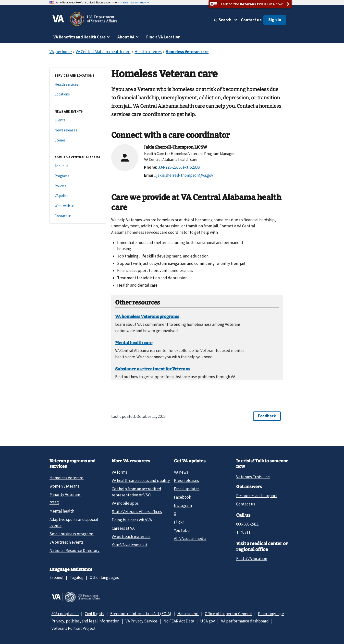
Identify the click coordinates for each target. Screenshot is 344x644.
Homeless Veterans (67, 478)
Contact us (251, 20)
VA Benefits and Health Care (80, 37)
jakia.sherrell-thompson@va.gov (185, 175)
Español (56, 577)
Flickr (179, 522)
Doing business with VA (132, 520)
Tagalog (77, 577)
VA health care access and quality (141, 480)
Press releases (186, 480)
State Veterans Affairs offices (137, 512)
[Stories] (78, 140)
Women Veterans (64, 486)
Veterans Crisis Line (253, 477)
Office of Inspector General (228, 614)
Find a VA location (252, 559)
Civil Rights (94, 614)
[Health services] (78, 85)
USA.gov (208, 621)
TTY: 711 (243, 532)
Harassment (188, 614)
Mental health (62, 511)
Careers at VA (123, 528)
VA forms (119, 472)
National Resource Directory (74, 550)
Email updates (187, 489)
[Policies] (78, 186)
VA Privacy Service (141, 621)
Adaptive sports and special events (74, 522)
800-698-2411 (247, 524)
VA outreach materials (131, 537)
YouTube (182, 530)
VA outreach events (67, 542)
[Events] (78, 120)
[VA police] (78, 196)
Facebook (183, 497)
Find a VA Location (163, 37)
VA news (181, 472)
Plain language (271, 614)
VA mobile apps (125, 503)
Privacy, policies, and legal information (85, 621)
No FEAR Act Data (179, 621)
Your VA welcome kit (129, 545)
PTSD (54, 503)
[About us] (78, 166)
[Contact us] (78, 216)
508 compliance (65, 614)
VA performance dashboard (245, 621)
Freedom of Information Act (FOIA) (141, 614)
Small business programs (72, 534)
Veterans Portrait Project (74, 628)
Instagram (183, 505)
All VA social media (190, 539)
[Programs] (78, 176)
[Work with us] (78, 206)
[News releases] (78, 130)
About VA (126, 37)
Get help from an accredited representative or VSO (136, 492)
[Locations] (78, 94)
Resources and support (257, 496)
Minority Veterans (65, 494)
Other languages (104, 577)
